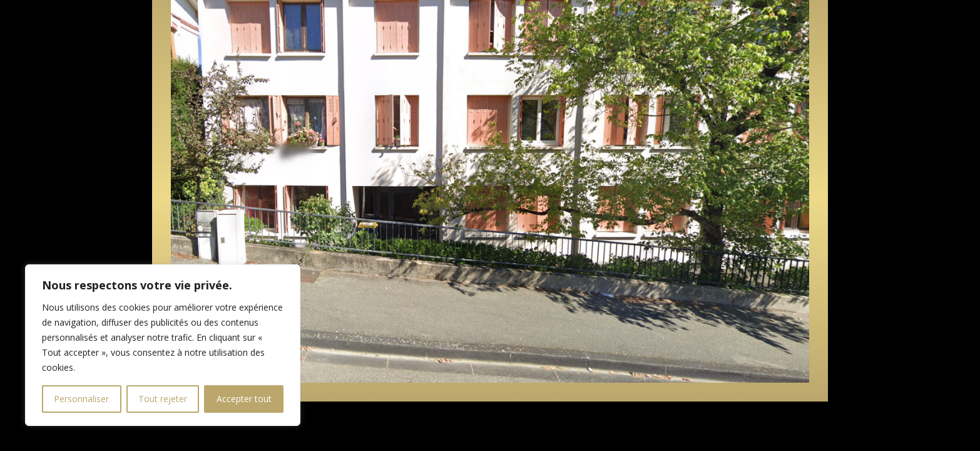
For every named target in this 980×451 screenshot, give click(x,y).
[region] (163, 345)
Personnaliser (81, 399)
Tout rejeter (163, 399)
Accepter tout (244, 399)
